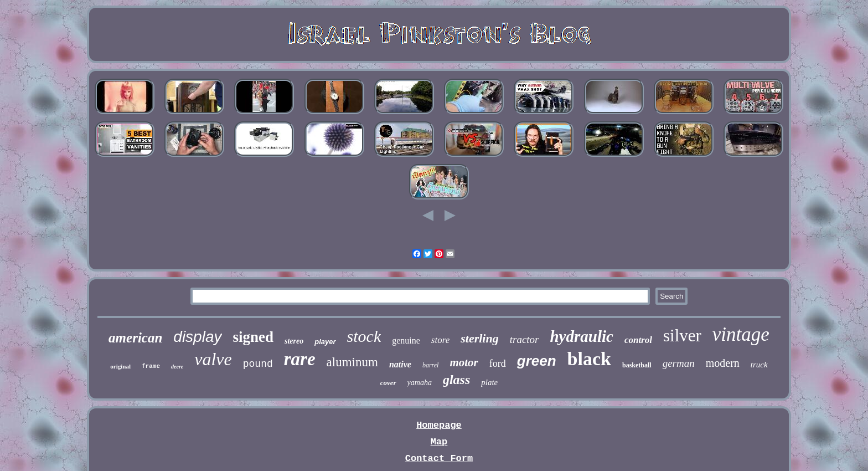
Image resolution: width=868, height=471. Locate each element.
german (679, 363)
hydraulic (581, 336)
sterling (479, 338)
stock (364, 336)
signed (254, 337)
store (440, 340)
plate (489, 382)
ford (498, 364)
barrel (431, 365)
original (120, 366)
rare (300, 359)
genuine (406, 341)
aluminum (352, 362)
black (589, 359)
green (537, 361)
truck (759, 365)
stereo (294, 341)
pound (258, 364)
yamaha (420, 383)
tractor (525, 339)
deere (177, 367)
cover (388, 383)
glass (456, 380)
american (135, 338)
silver (682, 336)
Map (439, 442)
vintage (741, 334)
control (638, 340)
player (325, 342)
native (400, 364)
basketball (637, 365)
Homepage (439, 425)
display (197, 337)
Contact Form (439, 459)
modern (723, 363)
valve (213, 359)
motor (464, 362)
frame (151, 366)
